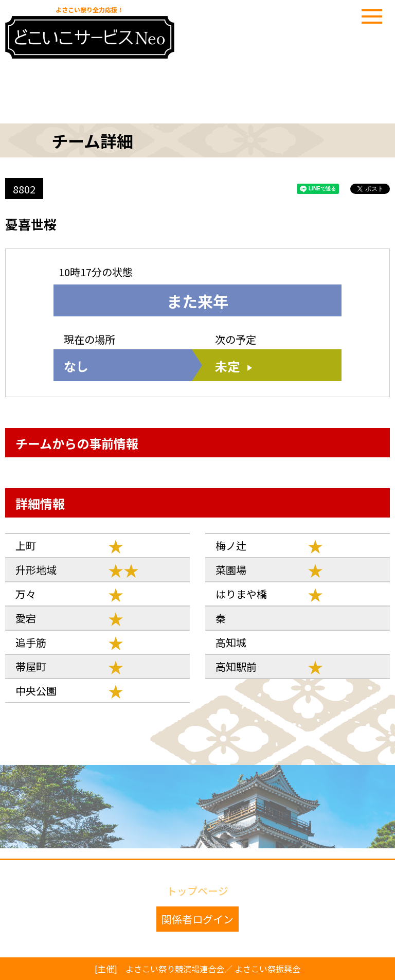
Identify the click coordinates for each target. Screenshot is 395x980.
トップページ (197, 890)
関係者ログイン (197, 919)
